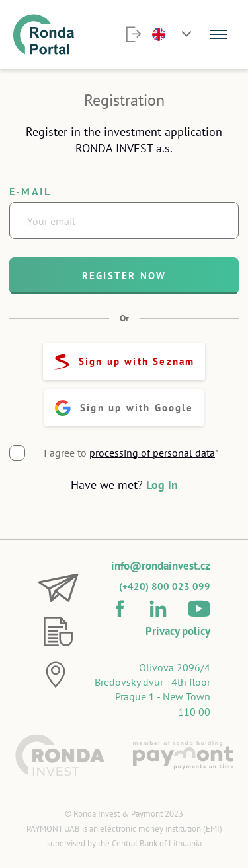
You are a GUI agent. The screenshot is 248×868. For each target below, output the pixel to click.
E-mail (30, 191)
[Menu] (219, 34)
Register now (124, 276)
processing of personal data (152, 453)
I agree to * (131, 453)
